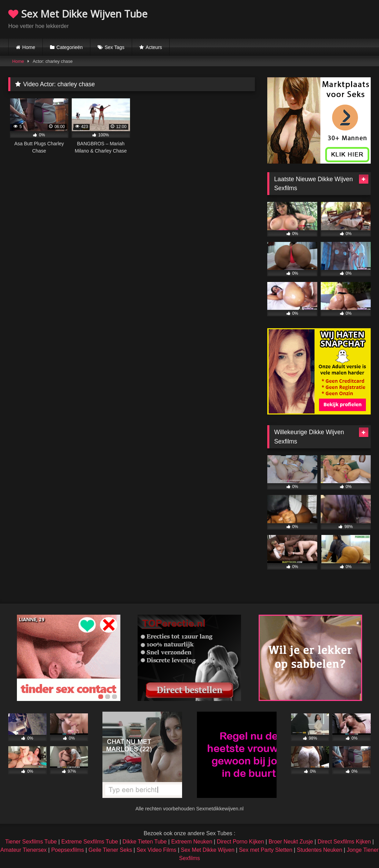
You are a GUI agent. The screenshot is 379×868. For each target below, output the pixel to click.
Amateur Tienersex (23, 850)
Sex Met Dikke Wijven (208, 850)
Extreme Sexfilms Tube (90, 842)
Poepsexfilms (67, 850)
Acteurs (154, 47)
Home (29, 47)
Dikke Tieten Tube (144, 842)
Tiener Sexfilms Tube (31, 842)
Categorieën (70, 47)
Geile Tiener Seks (110, 850)
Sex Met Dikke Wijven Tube (78, 14)
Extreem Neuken (192, 842)
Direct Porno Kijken (241, 842)
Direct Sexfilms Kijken (344, 842)
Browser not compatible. (290, 18)
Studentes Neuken (320, 850)
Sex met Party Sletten (266, 850)
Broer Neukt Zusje (291, 842)
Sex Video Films (156, 850)
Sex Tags (114, 47)
